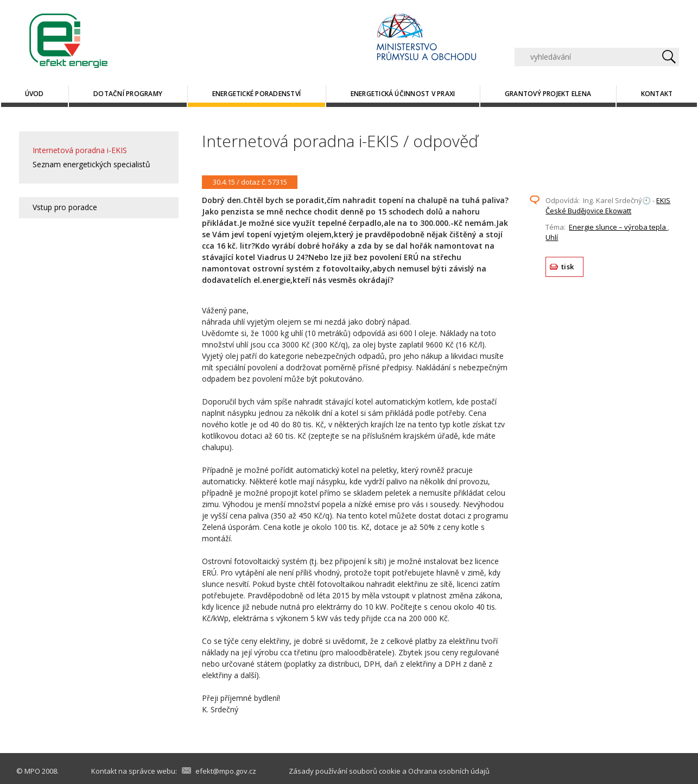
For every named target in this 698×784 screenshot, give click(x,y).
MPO (32, 771)
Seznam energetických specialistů (91, 164)
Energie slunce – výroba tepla (618, 227)
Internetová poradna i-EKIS (80, 150)
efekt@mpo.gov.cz (226, 771)
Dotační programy (128, 94)
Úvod (34, 94)
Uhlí (552, 237)
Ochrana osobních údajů (449, 771)
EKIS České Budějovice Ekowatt (608, 206)
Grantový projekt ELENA (548, 94)
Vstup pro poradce (65, 207)
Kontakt (657, 94)
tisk (567, 267)
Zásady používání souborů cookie (345, 771)
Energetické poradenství (257, 94)
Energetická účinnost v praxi (403, 94)
